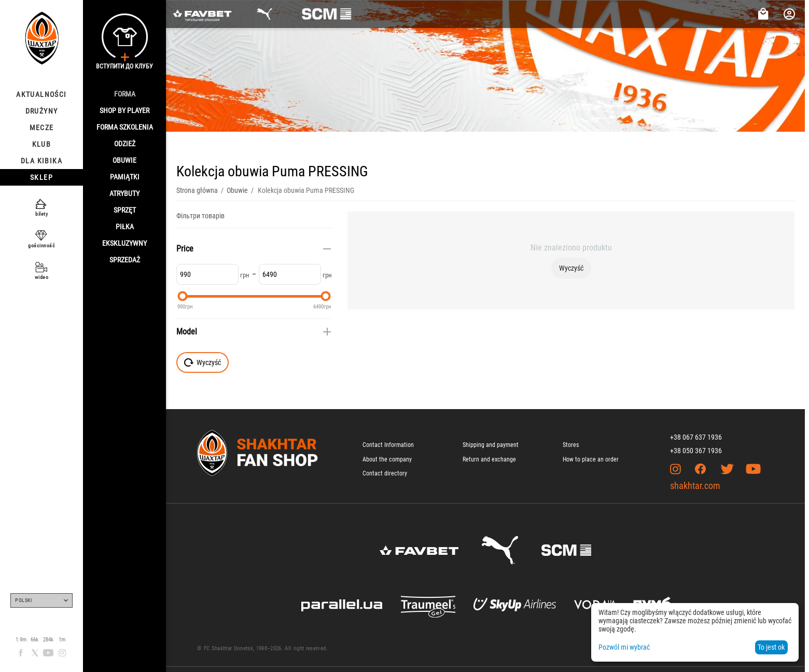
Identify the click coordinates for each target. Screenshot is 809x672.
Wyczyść (571, 268)
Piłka (125, 227)
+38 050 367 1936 (696, 451)
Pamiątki (125, 177)
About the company (387, 459)
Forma (125, 94)
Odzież (125, 144)
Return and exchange (489, 459)
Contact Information (388, 445)
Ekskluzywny (124, 243)
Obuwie (124, 160)
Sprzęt (125, 210)
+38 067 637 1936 (696, 437)
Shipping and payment (491, 445)
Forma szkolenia (125, 127)
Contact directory (385, 473)
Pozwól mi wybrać (624, 647)
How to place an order (591, 459)
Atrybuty (124, 193)
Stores (571, 445)
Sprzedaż (125, 260)
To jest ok (771, 647)
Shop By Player (124, 110)
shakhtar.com (695, 486)
